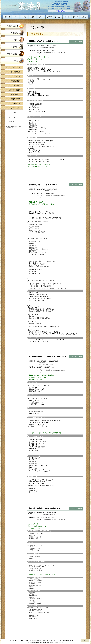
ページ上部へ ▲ (85, 641)
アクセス (17, 76)
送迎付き (84, 17)
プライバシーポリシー (14, 122)
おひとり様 (58, 17)
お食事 (15, 40)
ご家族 (33, 17)
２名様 (15, 17)
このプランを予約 (76, 41)
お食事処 (14, 47)
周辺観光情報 (16, 81)
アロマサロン (12, 54)
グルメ (41, 17)
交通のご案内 (61, 11)
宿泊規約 (14, 113)
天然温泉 (14, 33)
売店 (16, 61)
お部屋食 (50, 17)
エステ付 (24, 17)
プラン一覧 (7, 17)
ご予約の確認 (16, 72)
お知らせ (17, 85)
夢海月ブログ (16, 99)
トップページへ (15, 108)
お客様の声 (16, 103)
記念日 (67, 17)
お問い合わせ (16, 94)
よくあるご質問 (15, 90)
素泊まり (75, 17)
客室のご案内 (12, 26)
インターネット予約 (13, 67)
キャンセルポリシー (14, 117)
